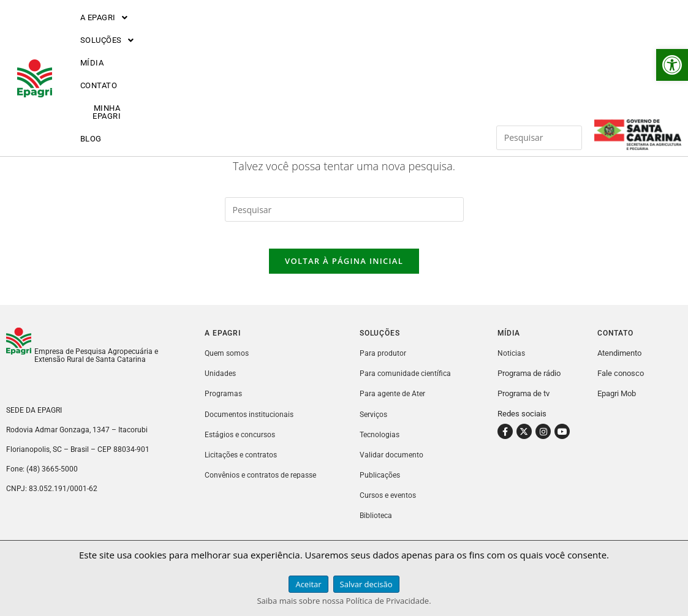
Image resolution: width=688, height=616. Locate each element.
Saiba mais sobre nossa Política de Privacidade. (344, 601)
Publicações (381, 485)
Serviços (375, 424)
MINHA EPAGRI (381, 32)
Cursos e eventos (390, 505)
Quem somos (228, 363)
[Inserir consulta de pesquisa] (539, 32)
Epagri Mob (617, 404)
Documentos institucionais (251, 424)
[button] (672, 65)
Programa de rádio (529, 384)
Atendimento (619, 363)
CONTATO (306, 32)
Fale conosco (621, 384)
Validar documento (392, 464)
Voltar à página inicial (344, 271)
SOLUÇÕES (183, 32)
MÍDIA (249, 32)
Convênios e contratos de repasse (263, 485)
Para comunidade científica (407, 384)
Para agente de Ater (394, 404)
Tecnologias (381, 444)
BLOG (448, 32)
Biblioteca (377, 525)
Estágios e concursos (242, 444)
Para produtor (383, 363)
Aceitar (308, 584)
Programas (224, 404)
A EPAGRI (105, 32)
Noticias (512, 363)
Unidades (221, 384)
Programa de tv (524, 404)
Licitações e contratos (243, 464)
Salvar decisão (366, 584)
